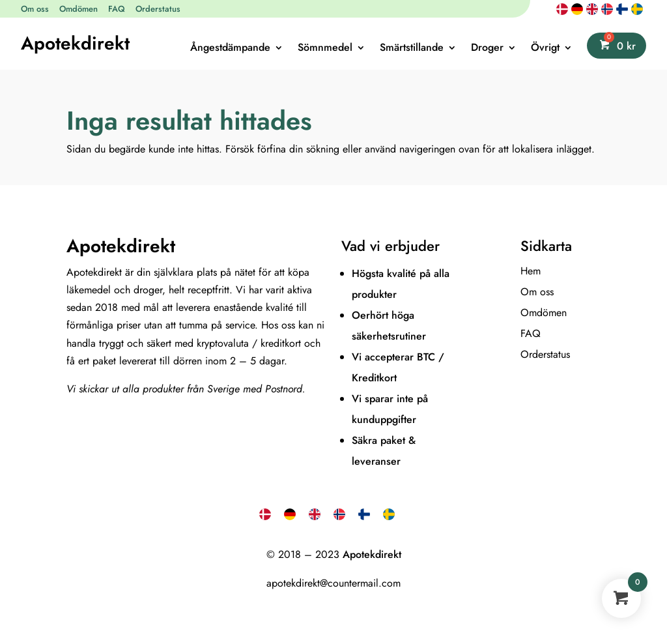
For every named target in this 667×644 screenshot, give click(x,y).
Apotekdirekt (75, 43)
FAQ (117, 9)
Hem (531, 271)
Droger (487, 49)
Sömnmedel (325, 49)
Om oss (35, 9)
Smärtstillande (412, 49)
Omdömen (78, 9)
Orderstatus (158, 9)
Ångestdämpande (230, 49)
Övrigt (545, 49)
